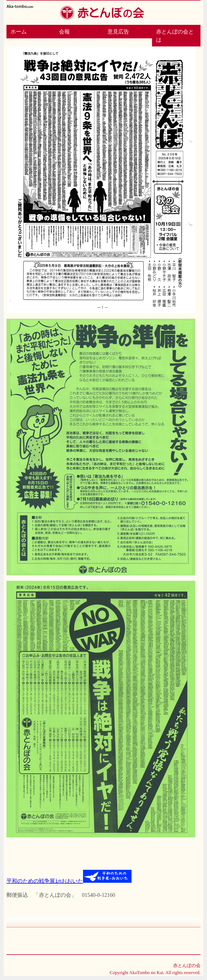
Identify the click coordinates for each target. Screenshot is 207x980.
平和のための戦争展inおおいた (45, 881)
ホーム (19, 32)
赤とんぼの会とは (175, 36)
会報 (64, 32)
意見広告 (118, 32)
